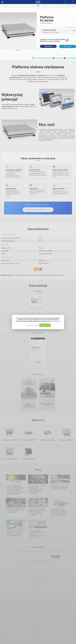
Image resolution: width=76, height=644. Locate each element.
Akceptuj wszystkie (45, 325)
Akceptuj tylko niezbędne (32, 325)
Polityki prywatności (55, 321)
